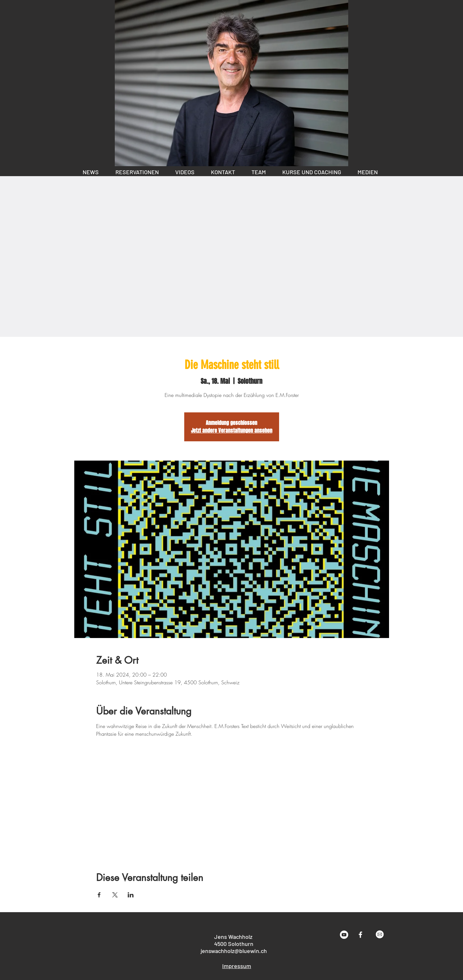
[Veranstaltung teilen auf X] (115, 895)
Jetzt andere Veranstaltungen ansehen (232, 431)
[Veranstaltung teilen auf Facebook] (99, 895)
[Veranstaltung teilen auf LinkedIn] (131, 895)
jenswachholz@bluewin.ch (234, 951)
